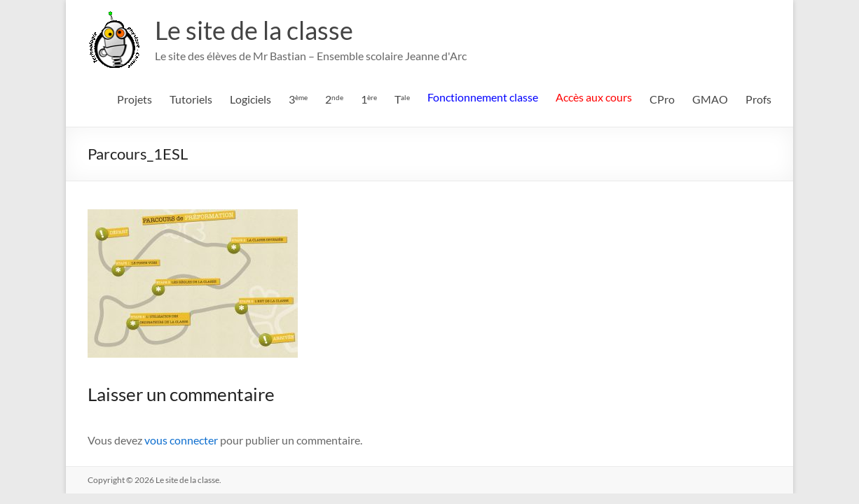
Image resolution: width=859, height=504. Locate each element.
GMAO (710, 99)
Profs (758, 99)
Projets (135, 99)
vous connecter (181, 440)
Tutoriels (191, 99)
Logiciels (250, 99)
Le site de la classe (254, 30)
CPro (662, 99)
